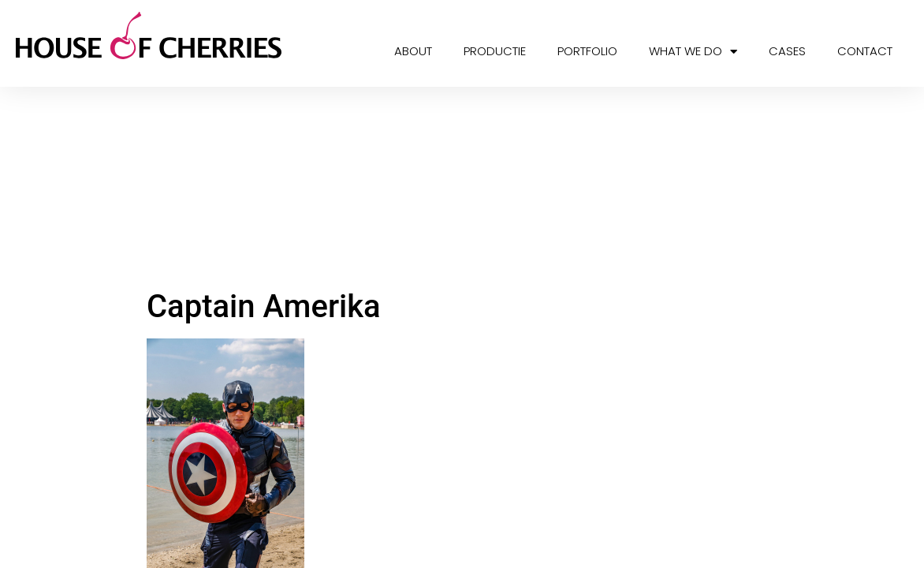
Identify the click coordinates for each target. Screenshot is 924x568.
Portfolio (587, 51)
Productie (495, 51)
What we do (693, 52)
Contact (865, 51)
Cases (787, 51)
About (413, 51)
